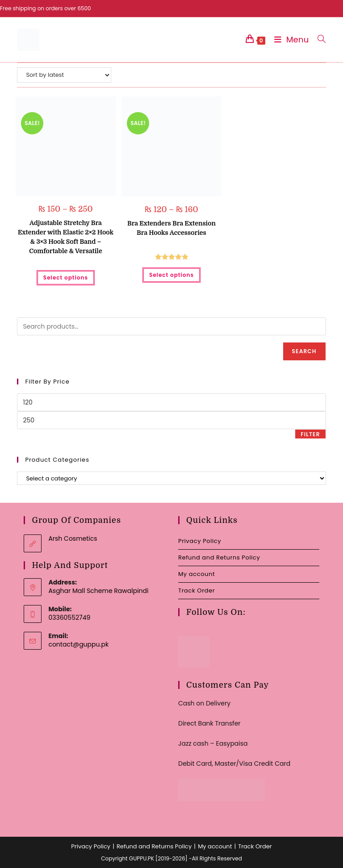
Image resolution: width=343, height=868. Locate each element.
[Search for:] (318, 40)
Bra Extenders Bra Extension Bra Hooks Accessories (171, 228)
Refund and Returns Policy (219, 557)
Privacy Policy (200, 541)
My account (197, 574)
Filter (310, 434)
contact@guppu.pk (78, 644)
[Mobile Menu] (289, 40)
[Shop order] (64, 75)
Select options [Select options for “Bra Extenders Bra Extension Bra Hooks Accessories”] (171, 275)
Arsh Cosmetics (73, 538)
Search (304, 351)
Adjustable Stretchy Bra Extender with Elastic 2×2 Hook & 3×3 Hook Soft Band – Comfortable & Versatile (66, 237)
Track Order (197, 590)
